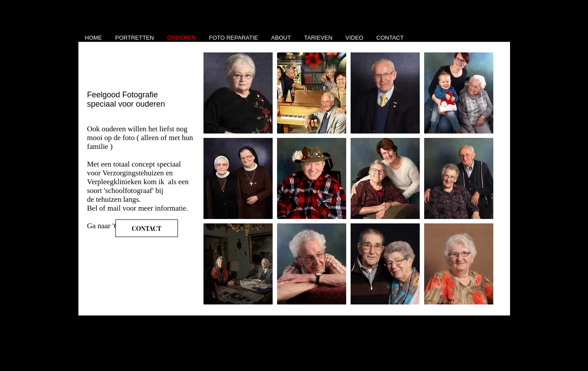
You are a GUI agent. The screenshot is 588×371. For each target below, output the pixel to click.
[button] (238, 93)
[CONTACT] (147, 228)
